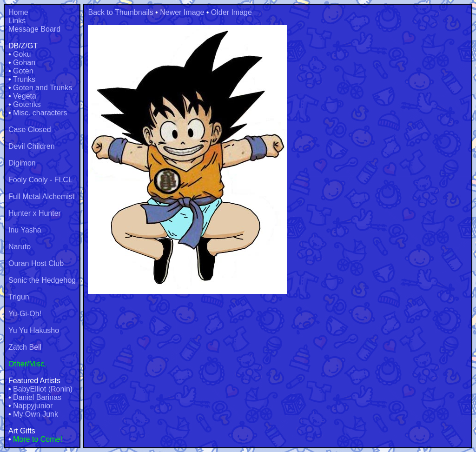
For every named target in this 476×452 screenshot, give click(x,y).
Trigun (19, 297)
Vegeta (25, 96)
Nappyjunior (33, 406)
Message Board (34, 29)
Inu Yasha (25, 230)
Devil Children (32, 146)
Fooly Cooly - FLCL (40, 180)
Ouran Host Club (36, 263)
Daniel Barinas (37, 397)
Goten (23, 71)
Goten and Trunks (43, 88)
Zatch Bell (25, 347)
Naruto (20, 247)
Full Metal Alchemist (41, 196)
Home (18, 12)
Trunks (24, 79)
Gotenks (27, 104)
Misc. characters (40, 113)
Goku (22, 54)
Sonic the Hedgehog (42, 280)
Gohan (24, 63)
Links (17, 21)
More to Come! (38, 439)
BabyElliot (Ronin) (43, 389)
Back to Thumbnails (120, 12)
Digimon (22, 163)
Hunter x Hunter (35, 213)
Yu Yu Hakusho (34, 330)
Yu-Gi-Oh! (25, 314)
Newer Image (182, 12)
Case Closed (30, 130)
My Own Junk (36, 414)
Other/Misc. (27, 364)
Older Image (231, 12)
